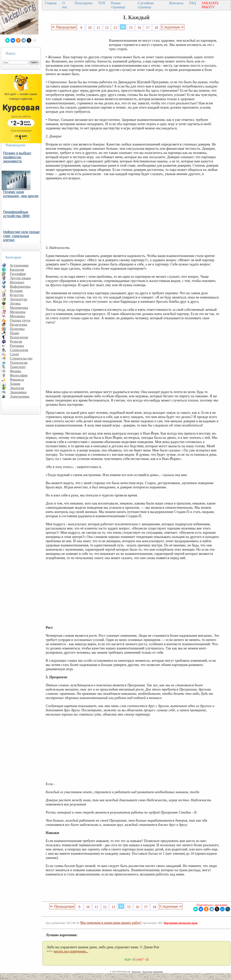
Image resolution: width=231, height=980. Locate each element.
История (16, 291)
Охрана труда (20, 320)
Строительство (21, 358)
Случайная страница (146, 5)
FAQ (193, 3)
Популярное (84, 3)
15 (131, 28)
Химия (15, 384)
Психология (19, 337)
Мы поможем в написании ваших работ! (111, 923)
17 (148, 28)
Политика (17, 329)
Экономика (18, 392)
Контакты (176, 3)
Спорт (14, 354)
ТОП (102, 3)
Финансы (17, 379)
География (18, 274)
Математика (19, 308)
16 (139, 28)
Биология (17, 270)
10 (90, 28)
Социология (19, 350)
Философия (19, 375)
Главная (51, 3)
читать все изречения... (71, 951)
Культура (17, 295)
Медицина (18, 312)
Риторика (17, 346)
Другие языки (20, 278)
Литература (19, 299)
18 (156, 28)
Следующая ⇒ (173, 27)
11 (98, 28)
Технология (19, 363)
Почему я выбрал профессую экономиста (17, 157)
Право (14, 333)
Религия (16, 341)
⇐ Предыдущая (64, 27)
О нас (65, 5)
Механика (17, 316)
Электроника (20, 396)
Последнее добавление (153, 972)
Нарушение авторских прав (181, 923)
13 (115, 28)
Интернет (17, 282)
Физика (15, 371)
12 (107, 28)
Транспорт (18, 367)
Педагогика (19, 325)
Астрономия (19, 265)
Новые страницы (118, 5)
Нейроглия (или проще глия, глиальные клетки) (21, 236)
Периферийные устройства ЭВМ (16, 214)
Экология (17, 388)
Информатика (20, 286)
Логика (15, 303)
